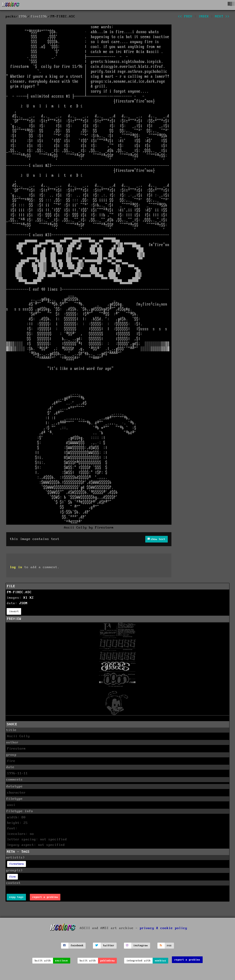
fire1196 (39, 17)
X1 (25, 598)
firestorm (17, 864)
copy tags (16, 897)
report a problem (45, 897)
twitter (109, 945)
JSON (23, 603)
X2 (32, 598)
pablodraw (108, 961)
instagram (141, 945)
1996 (23, 17)
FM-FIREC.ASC (19, 592)
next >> (222, 17)
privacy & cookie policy (164, 928)
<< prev (185, 17)
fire (13, 877)
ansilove (62, 961)
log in (16, 567)
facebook (77, 945)
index (204, 17)
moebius (161, 961)
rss (169, 945)
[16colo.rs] (11, 5)
